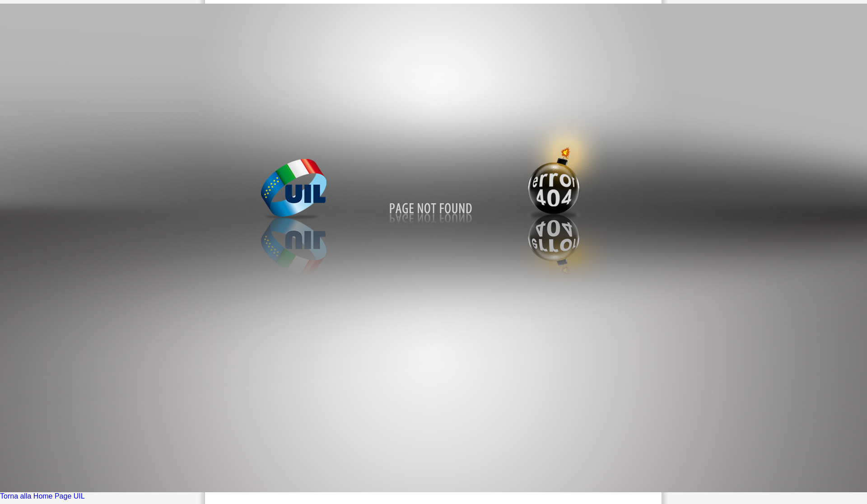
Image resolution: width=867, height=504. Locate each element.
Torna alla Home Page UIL (42, 496)
